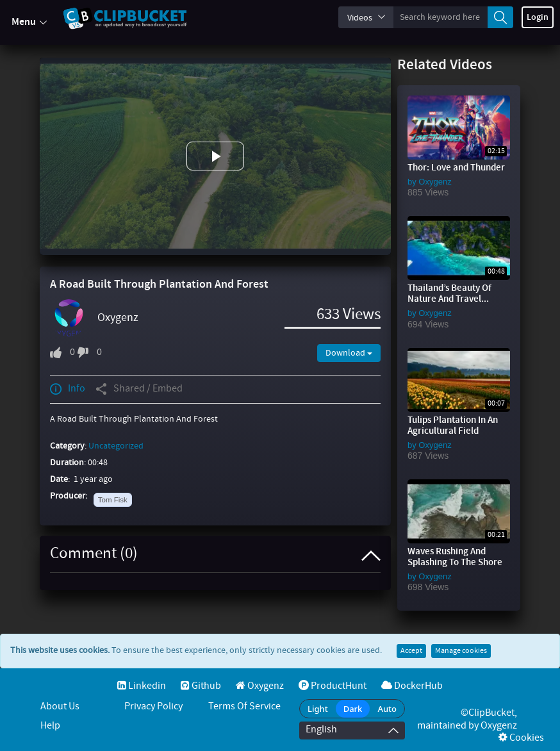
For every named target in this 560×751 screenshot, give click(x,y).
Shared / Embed (139, 389)
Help (50, 726)
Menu (29, 22)
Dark (353, 709)
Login (538, 17)
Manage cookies (461, 651)
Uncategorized (116, 446)
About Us (60, 706)
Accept (411, 651)
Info (68, 389)
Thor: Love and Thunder (456, 168)
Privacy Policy (153, 706)
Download (349, 353)
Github (201, 686)
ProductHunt (333, 686)
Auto (387, 709)
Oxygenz (118, 318)
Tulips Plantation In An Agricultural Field (453, 426)
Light (318, 709)
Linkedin (142, 686)
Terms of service (244, 706)
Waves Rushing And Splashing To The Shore (455, 557)
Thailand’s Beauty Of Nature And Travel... (449, 294)
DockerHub (412, 686)
